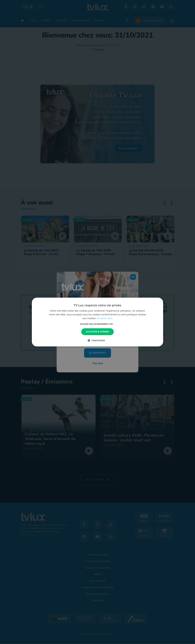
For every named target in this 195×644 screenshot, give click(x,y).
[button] (98, 324)
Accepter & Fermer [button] (98, 332)
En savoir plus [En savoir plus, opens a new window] (105, 318)
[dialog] (97, 322)
